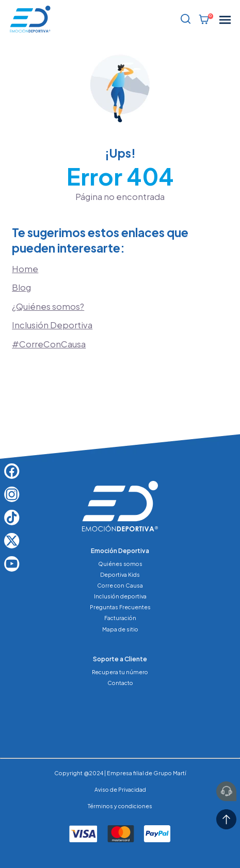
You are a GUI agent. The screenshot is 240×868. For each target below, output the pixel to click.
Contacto (120, 683)
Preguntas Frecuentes (120, 607)
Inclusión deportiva (120, 596)
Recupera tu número (120, 672)
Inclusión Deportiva (52, 325)
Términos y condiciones (120, 806)
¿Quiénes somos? (48, 306)
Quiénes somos (120, 564)
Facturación (120, 618)
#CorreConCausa (49, 344)
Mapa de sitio (120, 629)
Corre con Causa (120, 585)
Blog (21, 287)
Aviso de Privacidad (120, 789)
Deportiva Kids (120, 574)
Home (25, 269)
